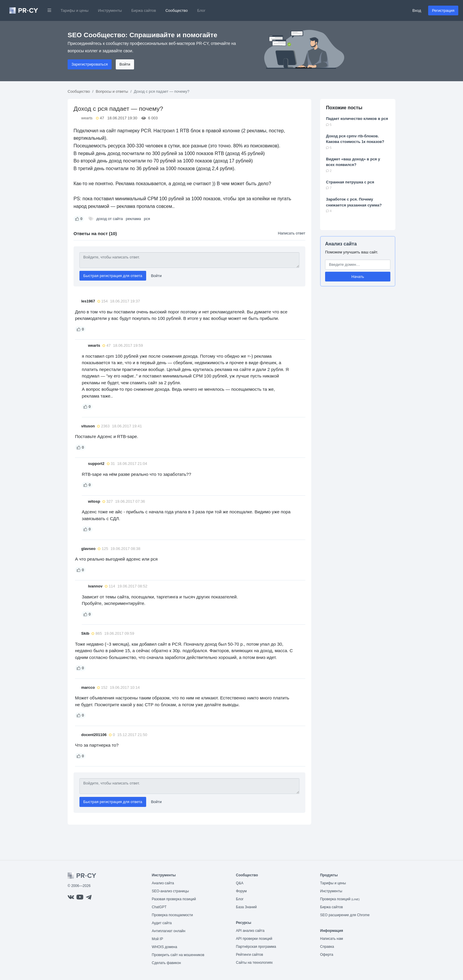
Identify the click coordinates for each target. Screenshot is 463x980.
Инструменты (110, 10)
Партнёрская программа (256, 947)
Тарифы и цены (75, 10)
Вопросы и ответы (112, 91)
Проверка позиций (340, 899)
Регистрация (443, 10)
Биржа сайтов (144, 10)
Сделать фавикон (166, 963)
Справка (327, 947)
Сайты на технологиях (254, 963)
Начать (358, 277)
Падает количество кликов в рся (357, 119)
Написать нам (332, 939)
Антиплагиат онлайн (169, 931)
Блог (201, 10)
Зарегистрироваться (90, 64)
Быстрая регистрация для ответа (113, 276)
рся (147, 219)
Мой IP (157, 939)
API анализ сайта (250, 931)
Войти (125, 64)
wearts (87, 118)
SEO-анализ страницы (170, 891)
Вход (417, 10)
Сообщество (177, 10)
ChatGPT (159, 907)
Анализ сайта (341, 244)
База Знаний (246, 907)
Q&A (240, 883)
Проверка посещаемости (172, 915)
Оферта (327, 955)
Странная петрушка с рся (350, 182)
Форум (241, 891)
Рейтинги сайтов (250, 955)
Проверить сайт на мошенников (178, 955)
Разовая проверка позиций (174, 899)
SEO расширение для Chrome (345, 915)
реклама (133, 219)
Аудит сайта (162, 923)
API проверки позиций (254, 939)
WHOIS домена (164, 947)
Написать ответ (292, 233)
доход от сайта (110, 219)
